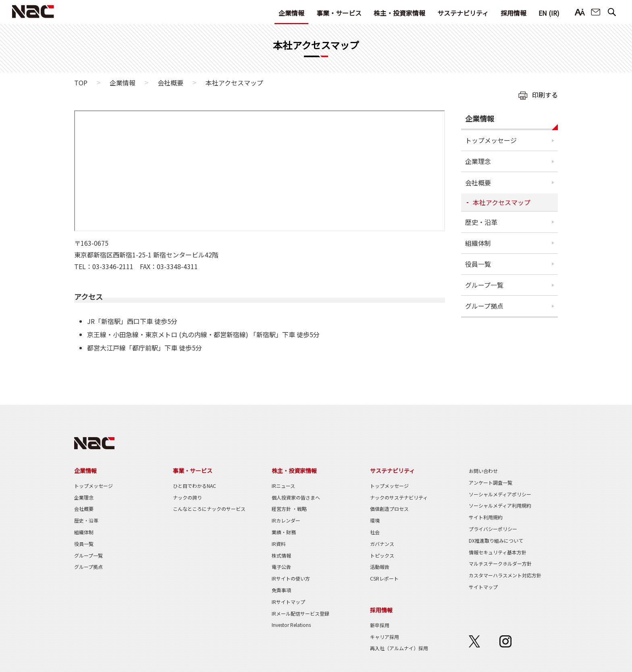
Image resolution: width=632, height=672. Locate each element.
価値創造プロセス (389, 509)
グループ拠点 (484, 306)
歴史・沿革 (481, 222)
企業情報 (291, 13)
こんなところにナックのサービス (209, 509)
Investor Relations (291, 625)
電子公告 (281, 567)
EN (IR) (549, 13)
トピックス (382, 555)
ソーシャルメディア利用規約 (500, 505)
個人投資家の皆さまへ (296, 497)
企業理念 (478, 161)
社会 (375, 532)
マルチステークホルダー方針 (500, 563)
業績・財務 (284, 532)
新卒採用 (380, 625)
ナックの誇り (187, 497)
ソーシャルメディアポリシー (500, 494)
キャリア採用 (385, 637)
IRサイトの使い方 (291, 578)
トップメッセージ (491, 140)
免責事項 (281, 590)
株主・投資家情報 (399, 13)
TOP (81, 83)
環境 (375, 520)
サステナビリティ (463, 13)
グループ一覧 (484, 285)
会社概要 (170, 83)
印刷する (545, 95)
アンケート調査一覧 (491, 482)
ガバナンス (382, 544)
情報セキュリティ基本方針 (498, 552)
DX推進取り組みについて (496, 540)
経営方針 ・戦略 (289, 509)
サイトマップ (483, 587)
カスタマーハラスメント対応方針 (505, 575)
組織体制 (478, 243)
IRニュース (283, 486)
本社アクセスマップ (502, 202)
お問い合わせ (596, 12)
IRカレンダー (286, 520)
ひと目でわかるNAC (194, 486)
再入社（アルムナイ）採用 (399, 648)
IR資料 (279, 544)
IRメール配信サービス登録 (300, 613)
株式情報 (281, 555)
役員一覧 (478, 264)
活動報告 (380, 567)
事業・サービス (339, 13)
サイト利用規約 (486, 517)
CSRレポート (384, 578)
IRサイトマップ (288, 602)
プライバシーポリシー (493, 529)
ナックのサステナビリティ (399, 497)
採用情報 (513, 13)
